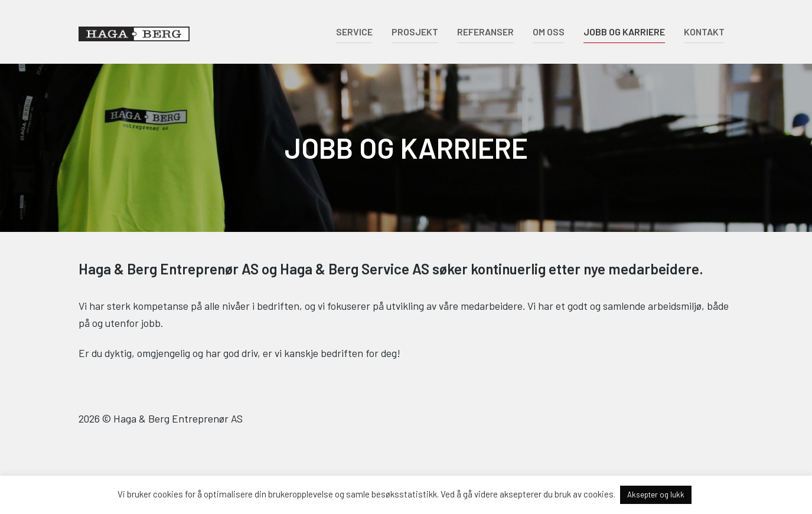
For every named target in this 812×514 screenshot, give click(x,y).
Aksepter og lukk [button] (656, 495)
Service (354, 32)
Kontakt (704, 32)
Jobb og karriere (624, 32)
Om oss (549, 32)
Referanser (485, 32)
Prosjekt (415, 32)
